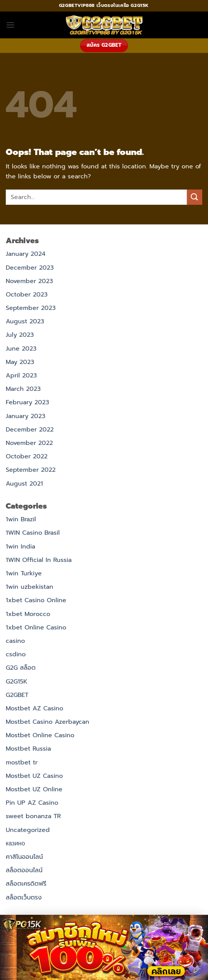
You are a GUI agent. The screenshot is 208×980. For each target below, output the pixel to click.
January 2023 (25, 416)
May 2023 (20, 362)
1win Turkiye (24, 573)
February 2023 (27, 402)
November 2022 (29, 443)
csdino (16, 654)
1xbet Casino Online (36, 600)
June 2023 (21, 349)
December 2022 (30, 430)
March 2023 (23, 389)
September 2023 (31, 308)
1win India (20, 547)
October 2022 (27, 456)
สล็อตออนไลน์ (24, 870)
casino (15, 641)
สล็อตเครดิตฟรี (26, 884)
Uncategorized (28, 830)
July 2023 (20, 335)
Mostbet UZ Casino (34, 776)
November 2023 (29, 281)
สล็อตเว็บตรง (24, 898)
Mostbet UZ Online (34, 789)
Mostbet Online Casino (40, 735)
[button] (10, 25)
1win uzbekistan (29, 587)
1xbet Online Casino (36, 628)
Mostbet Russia (28, 749)
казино (15, 843)
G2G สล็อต (21, 668)
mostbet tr (22, 763)
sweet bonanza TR (33, 816)
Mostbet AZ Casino (34, 708)
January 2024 (26, 254)
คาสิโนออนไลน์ (24, 857)
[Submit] (195, 197)
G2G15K (17, 682)
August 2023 (25, 321)
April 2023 (21, 376)
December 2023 (30, 268)
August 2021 (24, 484)
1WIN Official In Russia (39, 560)
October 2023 (27, 295)
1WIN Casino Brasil (33, 533)
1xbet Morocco (28, 614)
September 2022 (31, 470)
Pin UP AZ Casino (32, 803)
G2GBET (17, 695)
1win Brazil (21, 519)
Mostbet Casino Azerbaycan (47, 722)
